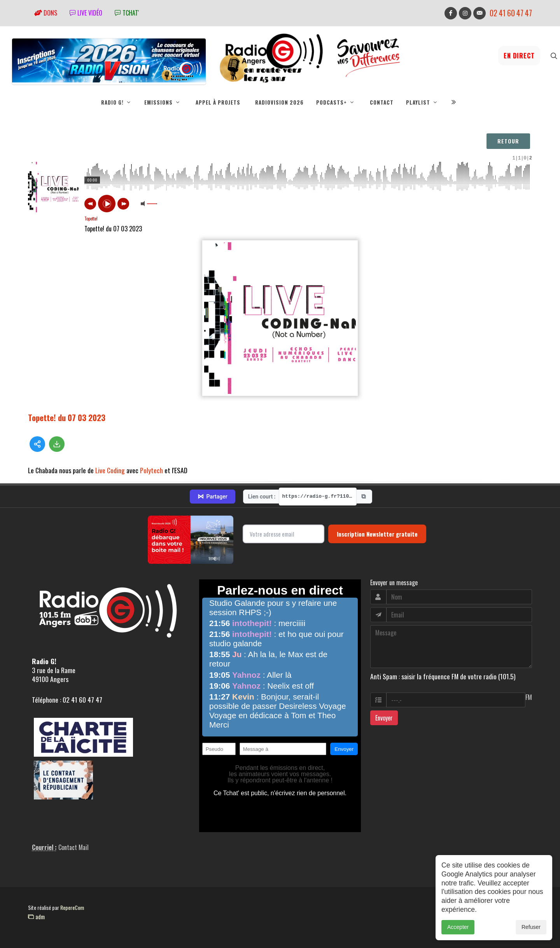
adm (36, 917)
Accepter (458, 927)
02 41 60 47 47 (511, 13)
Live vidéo (86, 13)
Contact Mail (73, 847)
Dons (46, 13)
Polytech (151, 465)
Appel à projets (218, 102)
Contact (382, 102)
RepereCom (72, 907)
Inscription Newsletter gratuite (377, 534)
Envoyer (384, 718)
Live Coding (110, 465)
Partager (212, 497)
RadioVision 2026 (279, 102)
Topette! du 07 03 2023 (67, 413)
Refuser (531, 927)
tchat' (127, 13)
